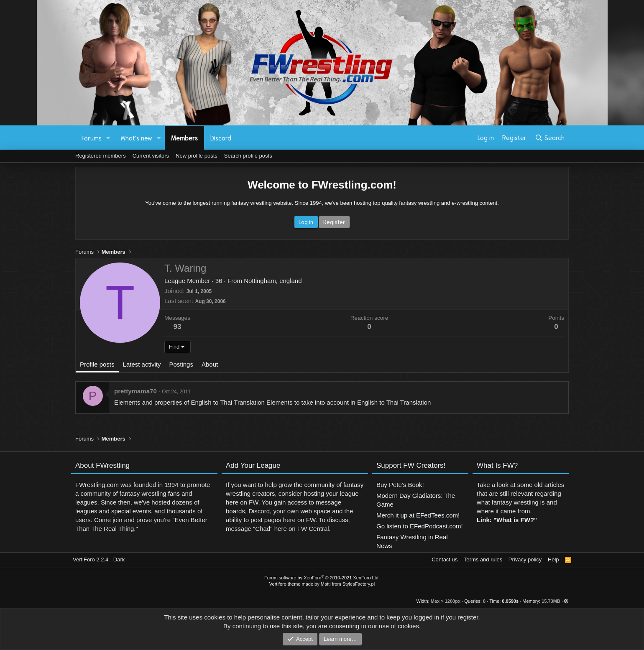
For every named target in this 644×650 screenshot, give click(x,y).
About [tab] (210, 364)
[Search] (550, 138)
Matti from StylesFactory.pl (348, 584)
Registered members (101, 156)
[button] (108, 138)
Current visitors (151, 156)
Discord (221, 138)
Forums (92, 138)
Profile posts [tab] (97, 364)
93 (178, 327)
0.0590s (510, 601)
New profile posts (197, 156)
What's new (136, 138)
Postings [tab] (181, 364)
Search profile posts (248, 156)
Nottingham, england (273, 281)
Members (184, 138)
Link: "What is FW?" (507, 528)
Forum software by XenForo (322, 578)
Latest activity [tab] (142, 364)
